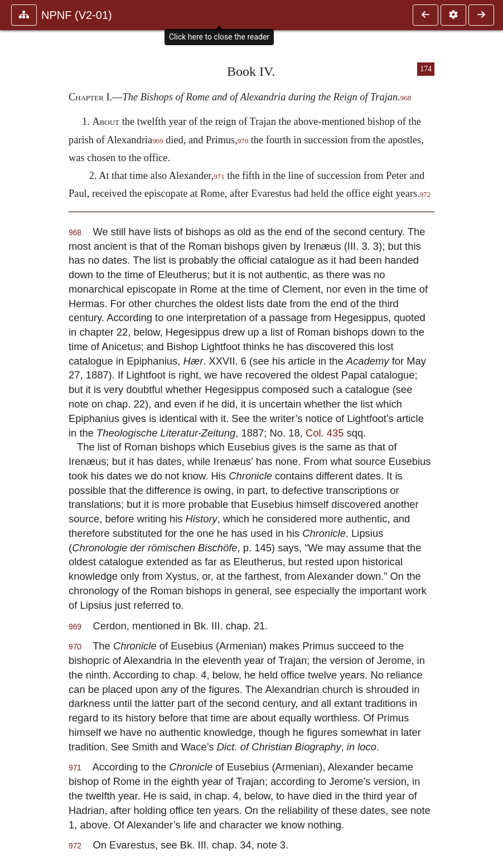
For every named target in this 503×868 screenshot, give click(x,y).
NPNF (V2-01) (77, 15)
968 (406, 98)
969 (158, 141)
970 (243, 141)
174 (426, 69)
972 (425, 195)
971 (219, 177)
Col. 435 (325, 433)
